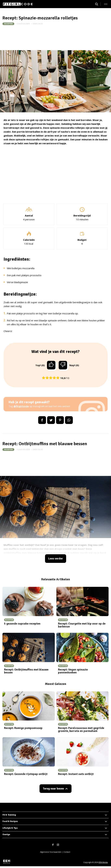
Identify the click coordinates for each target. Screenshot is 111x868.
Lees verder (56, 559)
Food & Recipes (10, 821)
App (69, 420)
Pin (60, 420)
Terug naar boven (53, 789)
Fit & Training (9, 815)
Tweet (51, 420)
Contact (67, 852)
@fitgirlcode (21, 406)
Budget (82, 240)
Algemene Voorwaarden (51, 852)
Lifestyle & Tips (10, 828)
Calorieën (29, 240)
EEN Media (103, 862)
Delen (42, 420)
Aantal (29, 215)
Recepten (8, 24)
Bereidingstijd (82, 215)
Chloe (40, 24)
